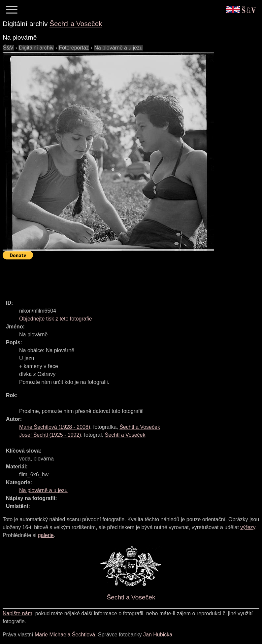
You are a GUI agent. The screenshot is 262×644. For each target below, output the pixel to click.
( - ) (55, 427)
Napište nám (17, 613)
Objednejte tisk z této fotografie (56, 319)
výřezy (248, 527)
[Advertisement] (123, 277)
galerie (46, 535)
